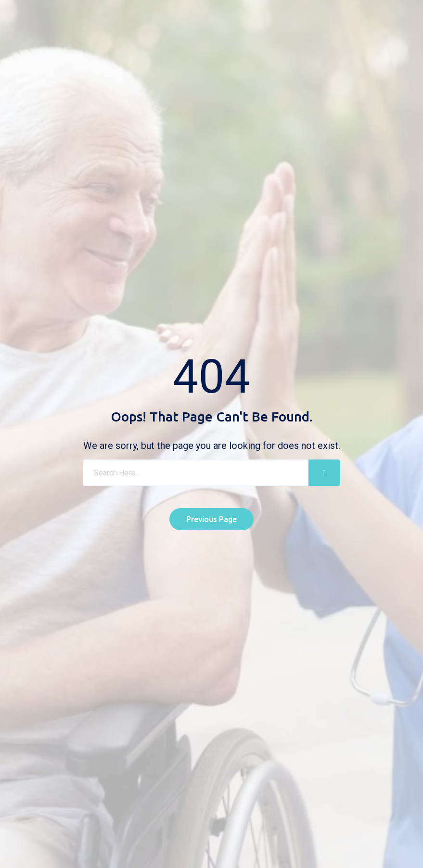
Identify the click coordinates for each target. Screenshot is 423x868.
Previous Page (211, 519)
